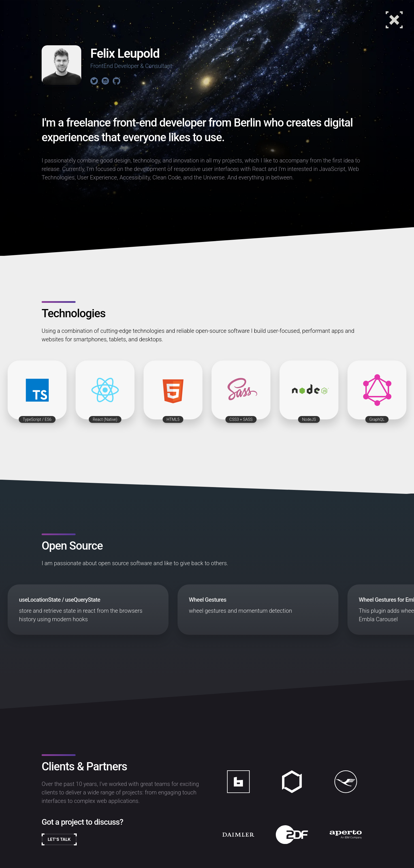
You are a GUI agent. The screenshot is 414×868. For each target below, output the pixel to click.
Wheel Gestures (208, 600)
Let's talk (65, 842)
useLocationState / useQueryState (60, 600)
